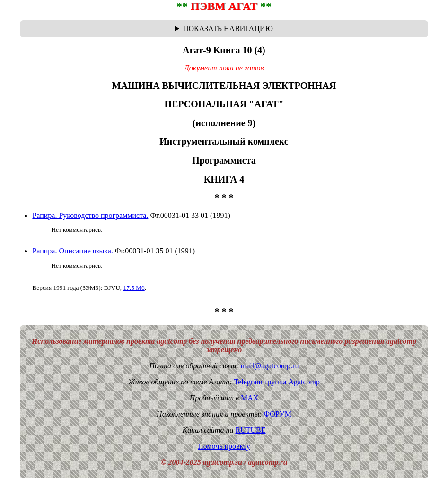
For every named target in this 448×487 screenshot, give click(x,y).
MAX (250, 398)
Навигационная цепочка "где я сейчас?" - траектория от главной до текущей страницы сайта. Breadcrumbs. (224, 29)
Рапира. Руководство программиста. (90, 215)
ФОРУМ (277, 414)
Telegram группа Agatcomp (277, 382)
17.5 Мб (134, 288)
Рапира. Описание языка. (72, 251)
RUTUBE (250, 430)
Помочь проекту (224, 446)
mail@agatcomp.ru (270, 366)
